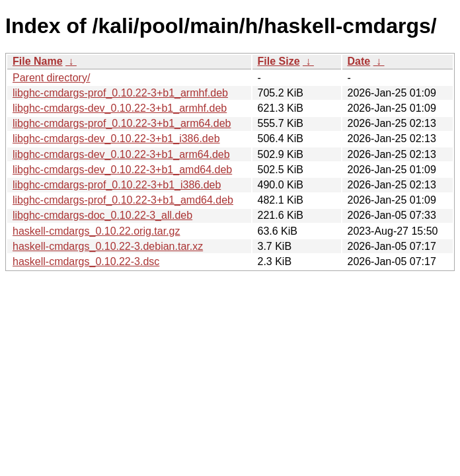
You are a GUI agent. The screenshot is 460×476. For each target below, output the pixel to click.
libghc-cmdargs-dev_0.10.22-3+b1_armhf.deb (120, 108)
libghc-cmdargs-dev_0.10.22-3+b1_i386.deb (116, 139)
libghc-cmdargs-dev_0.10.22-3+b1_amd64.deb (122, 170)
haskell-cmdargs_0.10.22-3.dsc (86, 261)
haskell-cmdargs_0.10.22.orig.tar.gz (96, 231)
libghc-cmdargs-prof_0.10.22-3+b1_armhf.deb (120, 93)
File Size (279, 61)
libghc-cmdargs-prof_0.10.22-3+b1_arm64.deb (122, 123)
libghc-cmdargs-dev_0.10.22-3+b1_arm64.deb (121, 154)
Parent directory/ (51, 78)
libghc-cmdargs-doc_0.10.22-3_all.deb (102, 215)
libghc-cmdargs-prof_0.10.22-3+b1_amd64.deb (123, 200)
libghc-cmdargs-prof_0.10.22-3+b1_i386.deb (117, 185)
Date (359, 61)
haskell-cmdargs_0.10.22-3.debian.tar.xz (108, 246)
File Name (38, 61)
